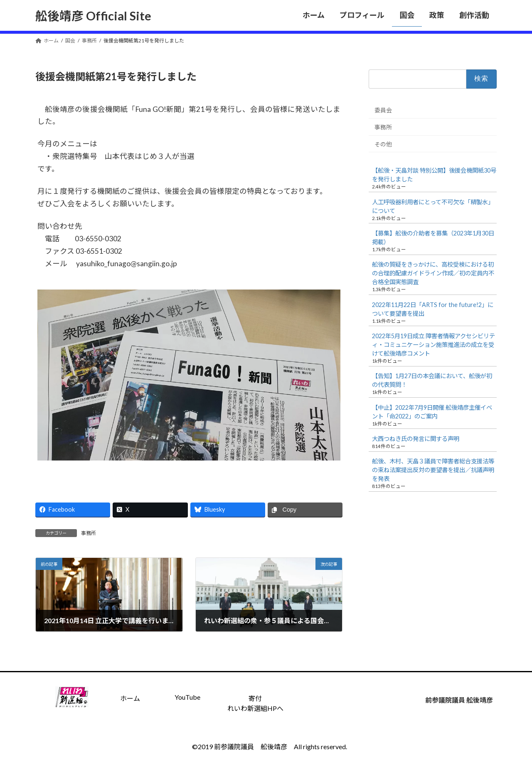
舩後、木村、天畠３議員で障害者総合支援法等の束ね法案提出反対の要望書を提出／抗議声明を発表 (433, 470)
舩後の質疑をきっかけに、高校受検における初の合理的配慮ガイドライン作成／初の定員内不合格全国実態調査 (433, 273)
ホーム (130, 698)
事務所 (89, 533)
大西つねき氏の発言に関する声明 (416, 439)
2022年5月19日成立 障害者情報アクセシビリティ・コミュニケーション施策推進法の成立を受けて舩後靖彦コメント (433, 345)
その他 (383, 144)
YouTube (187, 697)
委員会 (383, 110)
